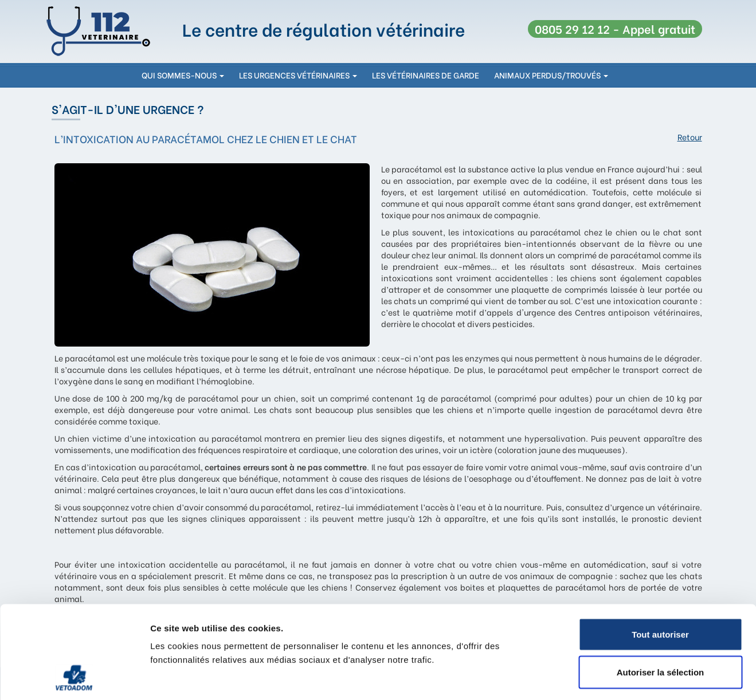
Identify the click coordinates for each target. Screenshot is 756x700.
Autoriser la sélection (661, 587)
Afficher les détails (631, 677)
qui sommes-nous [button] (183, 75)
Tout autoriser (660, 550)
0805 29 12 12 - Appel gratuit (615, 28)
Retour (690, 137)
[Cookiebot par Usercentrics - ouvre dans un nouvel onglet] (74, 678)
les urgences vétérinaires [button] (298, 75)
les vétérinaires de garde (426, 75)
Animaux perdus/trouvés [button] (551, 75)
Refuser (660, 625)
